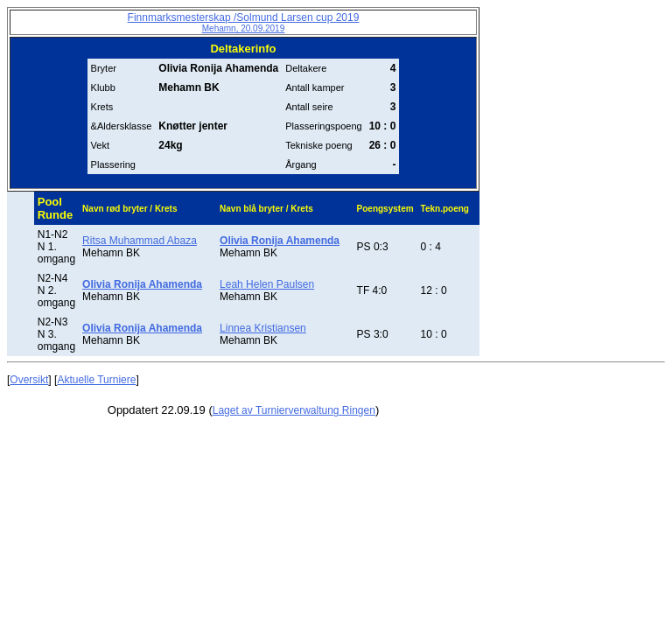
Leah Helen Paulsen (267, 284)
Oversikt (29, 380)
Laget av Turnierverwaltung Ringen (294, 410)
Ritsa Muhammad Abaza (140, 241)
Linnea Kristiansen (263, 328)
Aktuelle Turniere (96, 380)
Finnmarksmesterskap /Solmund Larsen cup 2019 (244, 22)
